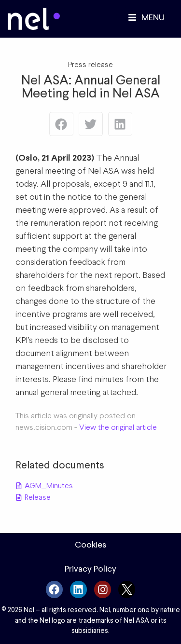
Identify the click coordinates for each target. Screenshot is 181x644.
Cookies (90, 545)
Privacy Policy (90, 569)
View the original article (118, 427)
